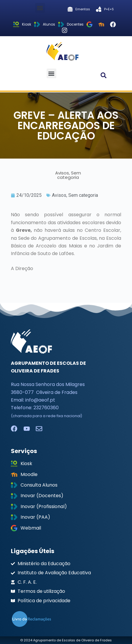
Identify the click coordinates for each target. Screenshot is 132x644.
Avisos (59, 195)
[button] (40, 8)
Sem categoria (83, 195)
